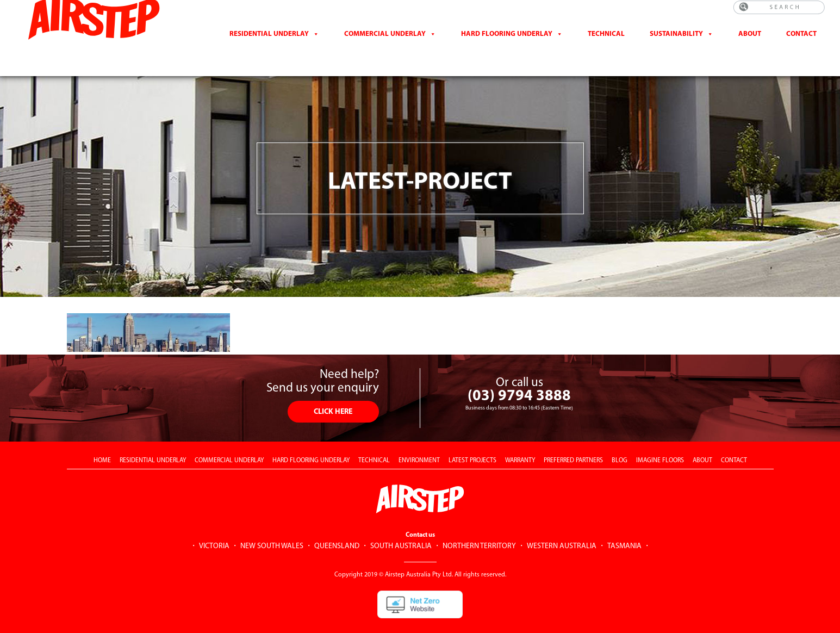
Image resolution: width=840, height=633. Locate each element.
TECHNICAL (374, 442)
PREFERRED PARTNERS (573, 442)
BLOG (620, 442)
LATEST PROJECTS (472, 442)
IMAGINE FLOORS (660, 442)
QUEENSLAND (337, 527)
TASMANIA (624, 527)
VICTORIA (214, 527)
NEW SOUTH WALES (272, 527)
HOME (102, 442)
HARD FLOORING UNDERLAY (311, 442)
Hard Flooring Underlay (507, 43)
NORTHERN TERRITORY (479, 527)
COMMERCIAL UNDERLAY (229, 442)
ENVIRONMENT (419, 442)
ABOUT (702, 442)
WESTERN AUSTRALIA (562, 527)
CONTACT (801, 43)
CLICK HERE (333, 393)
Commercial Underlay (385, 43)
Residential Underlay (269, 43)
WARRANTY (520, 442)
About (750, 43)
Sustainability (676, 43)
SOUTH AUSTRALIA (401, 527)
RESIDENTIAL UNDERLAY (153, 442)
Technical (606, 43)
